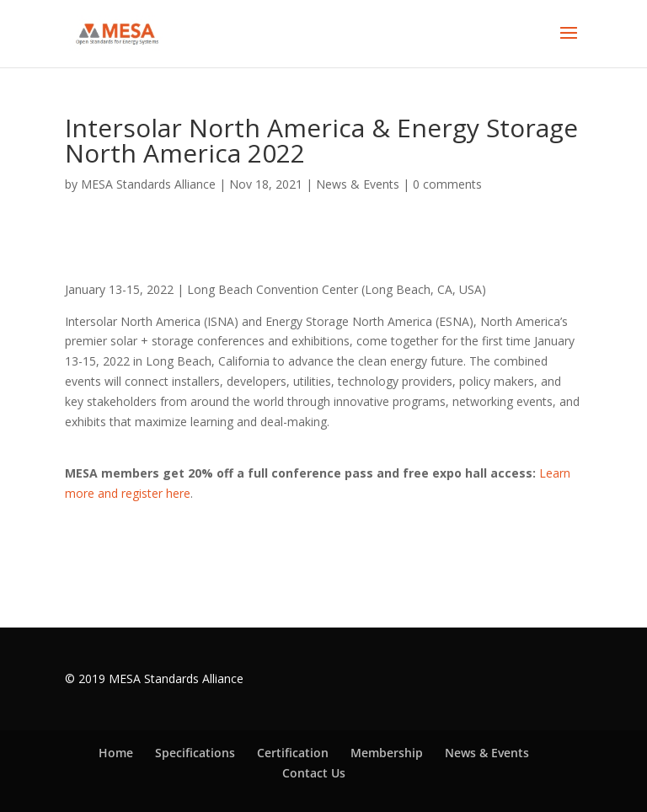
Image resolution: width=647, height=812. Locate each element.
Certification (293, 753)
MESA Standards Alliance (148, 184)
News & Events (358, 184)
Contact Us (314, 773)
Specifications (195, 753)
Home (116, 753)
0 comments (447, 184)
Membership (387, 753)
